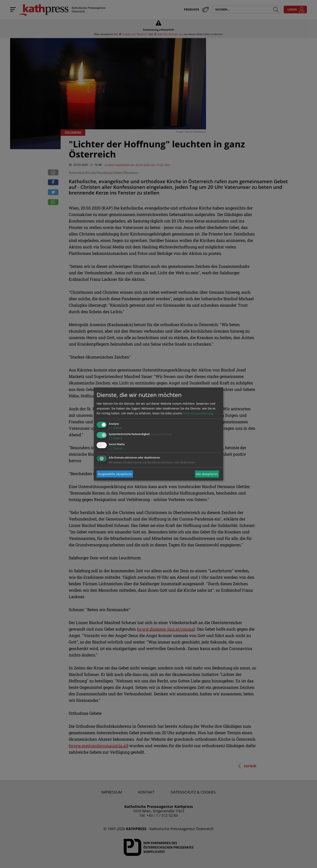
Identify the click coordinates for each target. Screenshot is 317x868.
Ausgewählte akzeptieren (115, 474)
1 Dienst (115, 428)
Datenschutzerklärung (198, 413)
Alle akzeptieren (207, 474)
